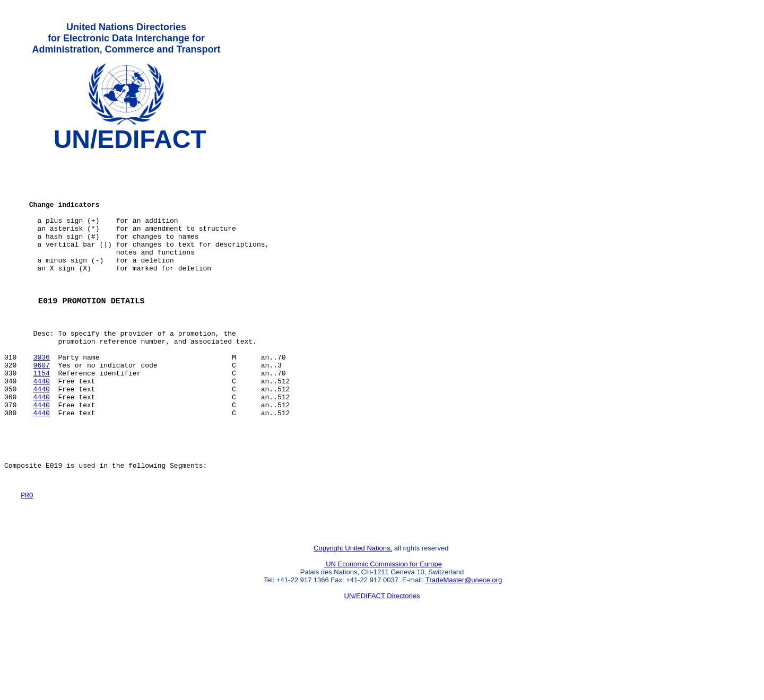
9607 (42, 406)
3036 (42, 396)
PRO (27, 555)
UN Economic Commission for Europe (383, 629)
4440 (42, 425)
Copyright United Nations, (353, 613)
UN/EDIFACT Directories (382, 660)
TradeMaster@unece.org (464, 645)
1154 (42, 415)
